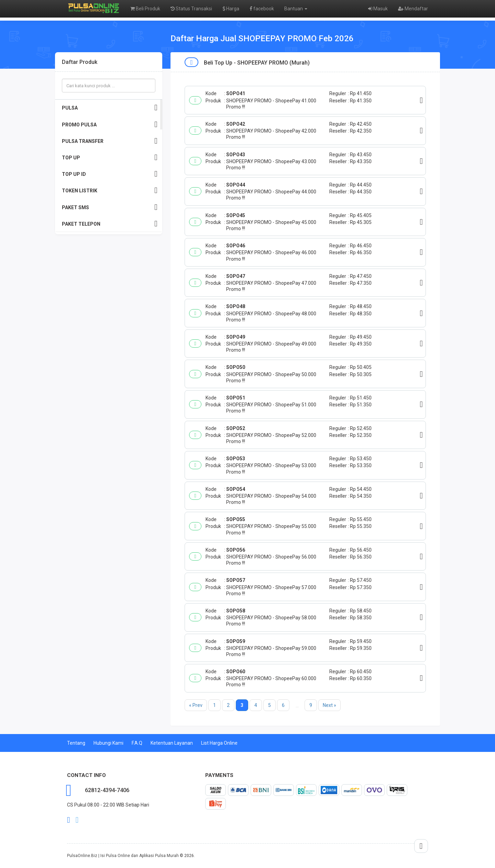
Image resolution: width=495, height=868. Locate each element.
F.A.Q (137, 743)
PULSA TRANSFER (110, 141)
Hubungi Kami (108, 743)
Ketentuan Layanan (172, 743)
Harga (231, 9)
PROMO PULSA (110, 125)
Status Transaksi (191, 9)
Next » (329, 705)
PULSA (110, 108)
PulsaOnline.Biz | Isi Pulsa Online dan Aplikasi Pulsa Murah (123, 856)
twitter (77, 820)
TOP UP (110, 157)
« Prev (196, 705)
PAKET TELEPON (110, 224)
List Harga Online (219, 743)
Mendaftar (413, 9)
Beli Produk (145, 9)
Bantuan (296, 9)
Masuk (378, 9)
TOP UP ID (110, 174)
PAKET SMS (110, 207)
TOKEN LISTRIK (110, 190)
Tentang (76, 743)
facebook (262, 9)
